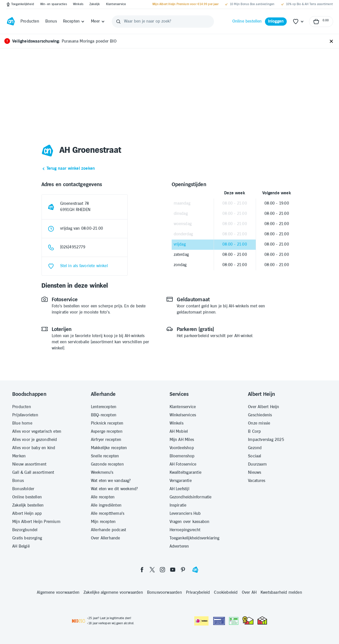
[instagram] (162, 570)
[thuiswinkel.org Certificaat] (248, 620)
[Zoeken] (118, 22)
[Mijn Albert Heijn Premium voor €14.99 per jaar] (186, 4)
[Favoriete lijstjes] (299, 22)
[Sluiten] (331, 42)
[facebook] (142, 570)
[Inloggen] (276, 22)
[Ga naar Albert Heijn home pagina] (11, 22)
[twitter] (152, 570)
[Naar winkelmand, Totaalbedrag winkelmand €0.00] (321, 22)
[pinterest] (183, 570)
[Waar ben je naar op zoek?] (163, 22)
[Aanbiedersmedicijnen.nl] (234, 621)
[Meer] (98, 22)
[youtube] (173, 570)
